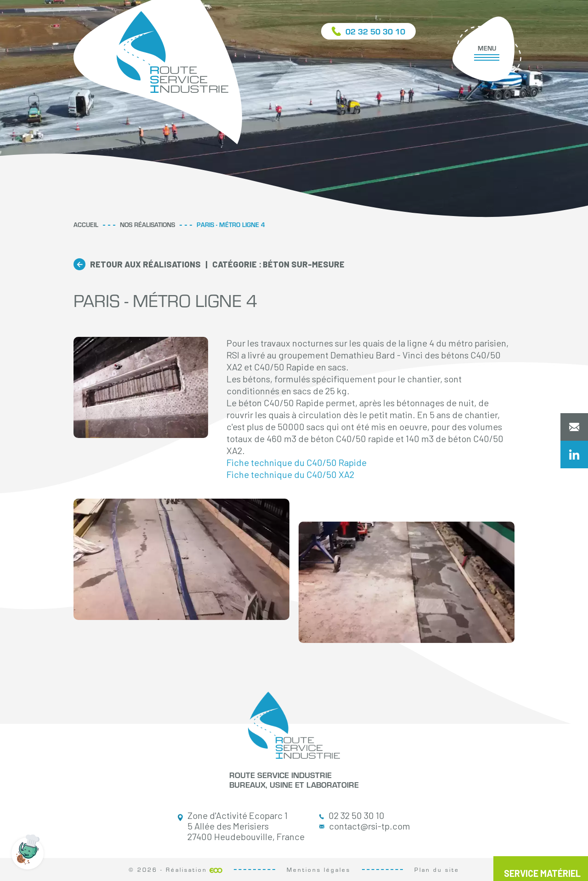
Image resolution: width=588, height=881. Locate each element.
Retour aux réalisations (145, 264)
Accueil (86, 225)
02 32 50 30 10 (352, 816)
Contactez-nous (574, 427)
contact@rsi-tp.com (365, 826)
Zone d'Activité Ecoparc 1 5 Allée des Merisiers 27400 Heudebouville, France (241, 826)
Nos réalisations (147, 225)
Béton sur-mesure (278, 264)
